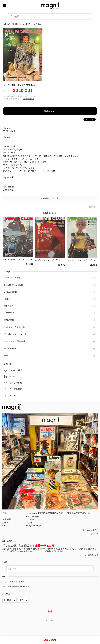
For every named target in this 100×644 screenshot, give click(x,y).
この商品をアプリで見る (50, 198)
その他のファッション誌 (15, 334)
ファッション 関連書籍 (15, 341)
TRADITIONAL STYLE (14, 285)
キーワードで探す (12, 278)
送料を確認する (29, 99)
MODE (7, 299)
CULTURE (8, 306)
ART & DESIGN (11, 348)
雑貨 (6, 356)
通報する (92, 207)
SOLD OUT (50, 111)
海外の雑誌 (9, 320)
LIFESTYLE (9, 313)
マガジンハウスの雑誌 (14, 327)
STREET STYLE (11, 292)
